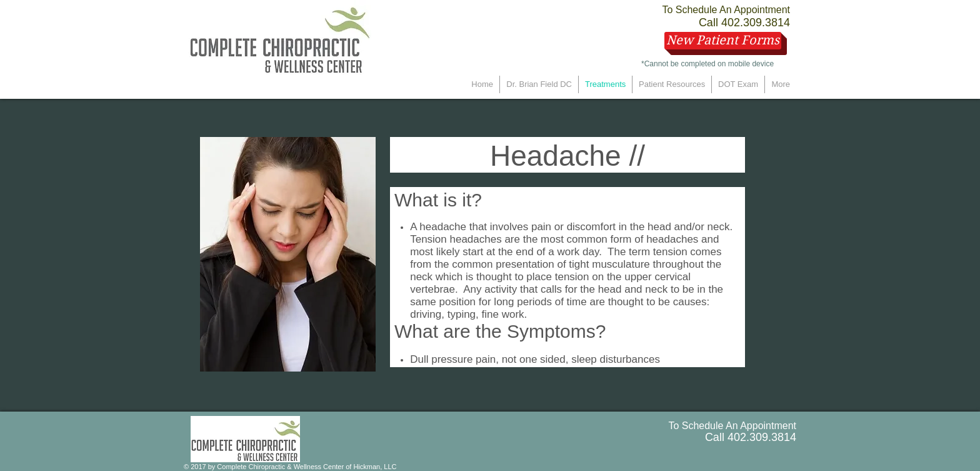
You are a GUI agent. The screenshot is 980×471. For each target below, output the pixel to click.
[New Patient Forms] (723, 41)
